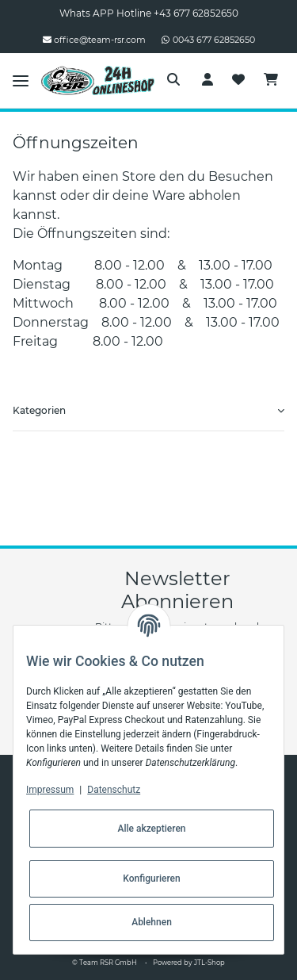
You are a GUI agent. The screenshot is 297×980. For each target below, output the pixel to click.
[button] (173, 80)
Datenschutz (114, 790)
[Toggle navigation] (21, 80)
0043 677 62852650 (208, 40)
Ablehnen (152, 922)
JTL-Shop (209, 963)
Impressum (50, 790)
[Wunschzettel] (238, 80)
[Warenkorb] (271, 80)
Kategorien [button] (39, 410)
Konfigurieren (151, 879)
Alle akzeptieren (151, 829)
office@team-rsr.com (94, 40)
